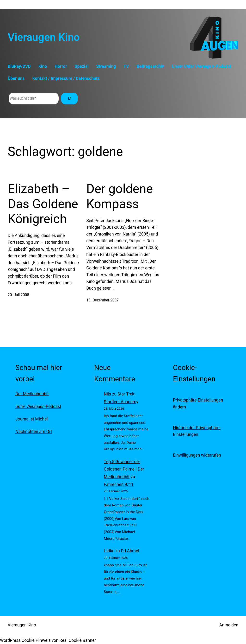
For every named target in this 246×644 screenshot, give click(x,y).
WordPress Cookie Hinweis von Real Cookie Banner (48, 640)
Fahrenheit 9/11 (119, 485)
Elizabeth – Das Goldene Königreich (43, 204)
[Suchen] (69, 99)
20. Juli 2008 (18, 295)
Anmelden (229, 625)
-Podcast (38, 407)
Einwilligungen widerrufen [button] (197, 455)
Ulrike (109, 551)
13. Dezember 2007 (102, 300)
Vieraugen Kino (44, 37)
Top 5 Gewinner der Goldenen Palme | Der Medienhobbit (124, 469)
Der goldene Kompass (120, 196)
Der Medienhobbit (32, 394)
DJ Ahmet (130, 551)
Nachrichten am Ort (34, 432)
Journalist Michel (31, 419)
